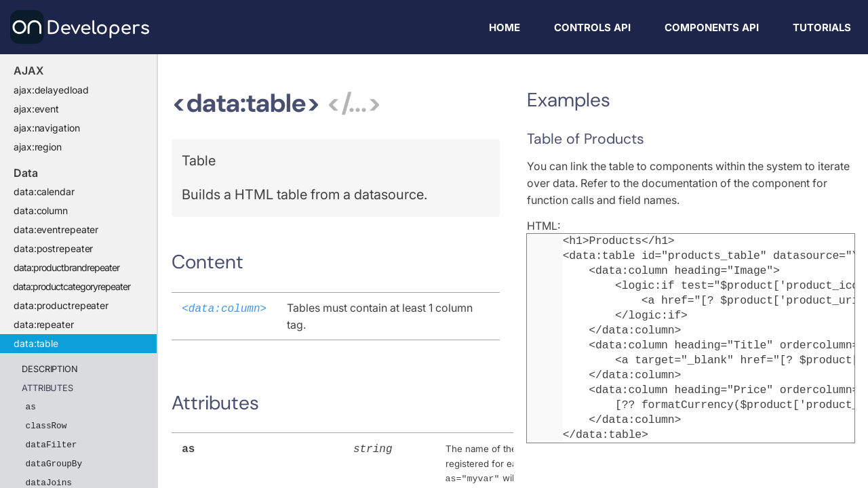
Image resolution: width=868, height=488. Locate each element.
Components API (712, 27)
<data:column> (224, 308)
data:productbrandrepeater (66, 267)
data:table (36, 343)
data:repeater (44, 324)
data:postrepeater (53, 248)
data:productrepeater (61, 305)
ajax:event (36, 109)
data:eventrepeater (56, 229)
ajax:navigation (47, 128)
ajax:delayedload (51, 90)
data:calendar (44, 191)
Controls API (592, 27)
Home (505, 27)
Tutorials (822, 27)
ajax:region (38, 147)
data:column (41, 210)
